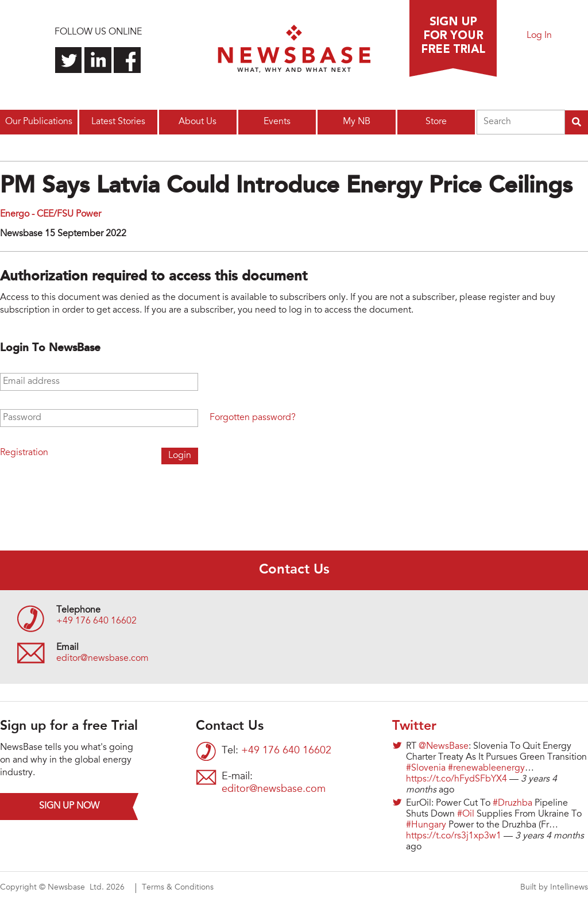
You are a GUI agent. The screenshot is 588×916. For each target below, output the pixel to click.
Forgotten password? (253, 418)
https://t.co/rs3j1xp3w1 (454, 836)
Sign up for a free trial (453, 39)
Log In (539, 36)
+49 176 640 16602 (96, 621)
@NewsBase (444, 746)
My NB (357, 122)
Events (277, 122)
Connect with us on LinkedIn (98, 60)
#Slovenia (426, 768)
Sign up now (69, 806)
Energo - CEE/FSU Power (51, 214)
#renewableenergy (486, 768)
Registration (24, 453)
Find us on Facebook (127, 60)
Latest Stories (118, 122)
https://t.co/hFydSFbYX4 (457, 779)
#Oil (466, 814)
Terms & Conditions (178, 888)
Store (436, 122)
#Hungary (426, 825)
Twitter (414, 726)
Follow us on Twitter (69, 60)
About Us (198, 122)
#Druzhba (512, 803)
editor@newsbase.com (102, 659)
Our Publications (39, 122)
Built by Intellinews (554, 888)
